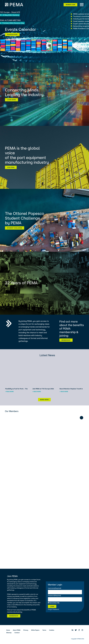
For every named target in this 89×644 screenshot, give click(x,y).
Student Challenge (15, 228)
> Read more (9, 392)
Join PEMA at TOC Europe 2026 (43, 389)
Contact (17, 633)
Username (55, 588)
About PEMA (17, 630)
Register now (12, 34)
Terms (44, 630)
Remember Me (54, 603)
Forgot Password (53, 609)
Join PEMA (11, 167)
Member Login (70, 5)
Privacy (26, 630)
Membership (66, 340)
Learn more (11, 100)
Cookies (52, 630)
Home (8, 630)
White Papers (35, 630)
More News (44, 400)
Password (54, 595)
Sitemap (9, 633)
